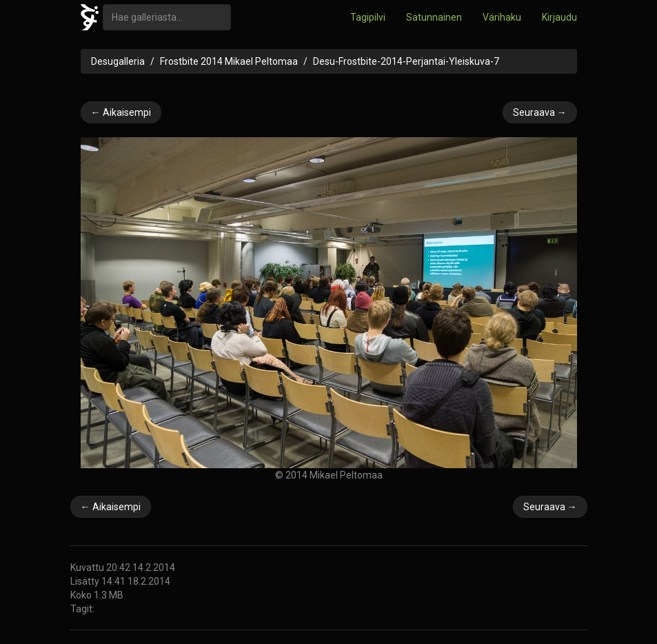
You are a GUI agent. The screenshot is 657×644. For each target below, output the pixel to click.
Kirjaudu (559, 17)
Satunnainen (434, 17)
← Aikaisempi (121, 112)
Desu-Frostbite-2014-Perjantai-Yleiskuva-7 (406, 61)
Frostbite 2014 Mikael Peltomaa (229, 61)
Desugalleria (118, 61)
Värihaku (502, 17)
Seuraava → (540, 112)
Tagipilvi (368, 17)
